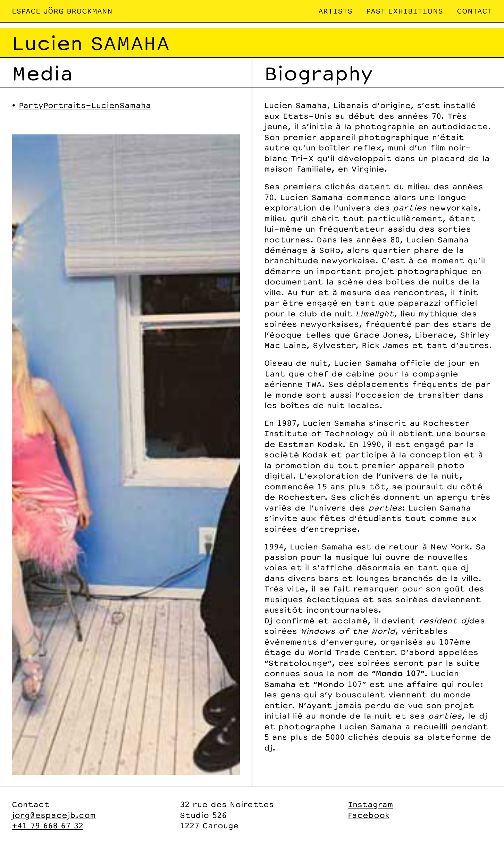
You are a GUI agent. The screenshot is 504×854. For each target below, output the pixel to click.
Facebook (369, 815)
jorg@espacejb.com (54, 815)
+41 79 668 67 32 (48, 825)
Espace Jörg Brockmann (62, 11)
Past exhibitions (405, 11)
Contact (474, 11)
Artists (335, 11)
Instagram (371, 804)
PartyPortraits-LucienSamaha (85, 105)
